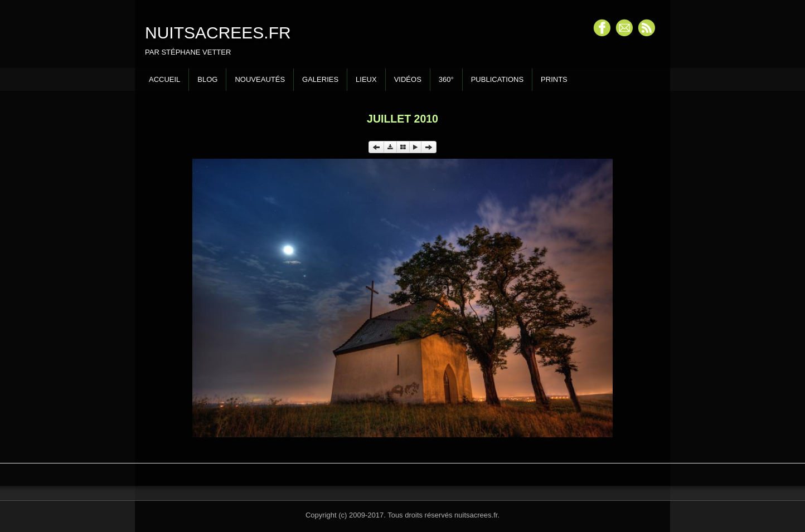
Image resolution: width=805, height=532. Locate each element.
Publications (497, 79)
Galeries (320, 79)
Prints (554, 79)
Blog (207, 79)
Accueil (164, 79)
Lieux (366, 79)
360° (446, 79)
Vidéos (408, 79)
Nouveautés (260, 79)
